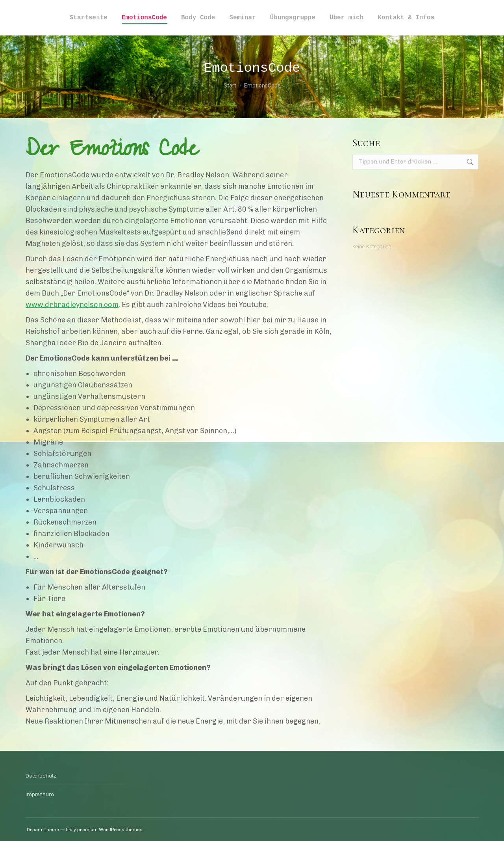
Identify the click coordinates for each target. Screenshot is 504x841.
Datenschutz (41, 776)
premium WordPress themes (110, 830)
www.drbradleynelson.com (72, 305)
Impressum (40, 794)
